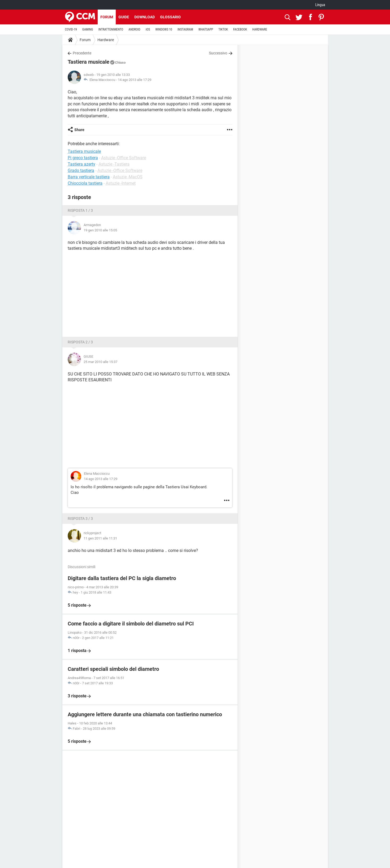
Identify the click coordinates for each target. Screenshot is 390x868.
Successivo (218, 53)
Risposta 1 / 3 (80, 210)
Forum (107, 17)
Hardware (106, 40)
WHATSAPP (206, 29)
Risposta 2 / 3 (80, 342)
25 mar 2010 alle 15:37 (100, 362)
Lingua (320, 5)
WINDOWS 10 (164, 29)
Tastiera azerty (82, 164)
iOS (148, 29)
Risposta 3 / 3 (80, 519)
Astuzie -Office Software (124, 158)
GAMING (88, 29)
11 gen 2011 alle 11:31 (100, 538)
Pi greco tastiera (83, 158)
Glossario (170, 17)
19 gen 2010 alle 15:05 (100, 230)
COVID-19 (71, 29)
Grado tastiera (81, 170)
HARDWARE (260, 29)
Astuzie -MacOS (128, 177)
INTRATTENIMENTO (111, 29)
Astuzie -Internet (121, 183)
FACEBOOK (240, 29)
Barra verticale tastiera (89, 177)
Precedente (82, 53)
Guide (124, 17)
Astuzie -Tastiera (114, 164)
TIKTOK (223, 29)
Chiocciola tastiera (85, 183)
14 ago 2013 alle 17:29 (135, 80)
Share (79, 130)
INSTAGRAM (185, 29)
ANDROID (134, 29)
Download (145, 17)
